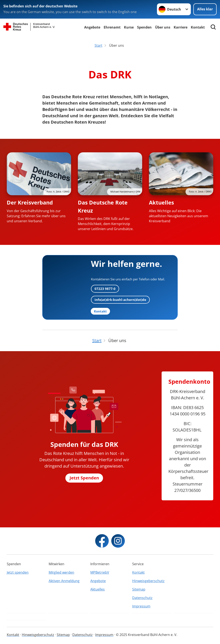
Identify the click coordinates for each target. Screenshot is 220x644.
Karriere (181, 27)
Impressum (141, 606)
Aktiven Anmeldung (64, 581)
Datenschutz (142, 598)
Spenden (144, 27)
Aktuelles (161, 202)
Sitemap (139, 589)
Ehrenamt (112, 27)
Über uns (163, 27)
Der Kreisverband (30, 202)
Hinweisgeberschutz (148, 581)
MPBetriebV (100, 572)
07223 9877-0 (105, 289)
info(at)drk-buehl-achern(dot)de (120, 300)
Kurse (129, 27)
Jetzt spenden (18, 572)
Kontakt (138, 572)
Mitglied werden (61, 572)
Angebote (92, 27)
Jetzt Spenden (84, 478)
